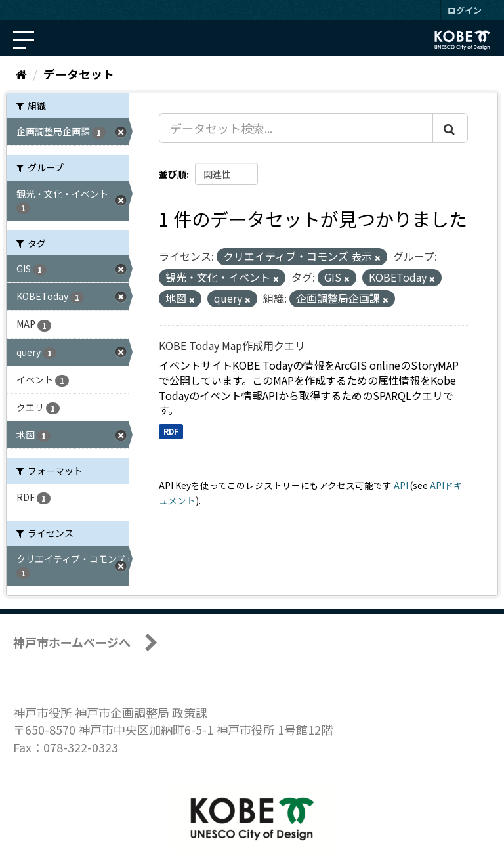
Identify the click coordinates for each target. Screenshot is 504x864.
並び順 (173, 174)
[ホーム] (21, 74)
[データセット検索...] (296, 128)
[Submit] (450, 128)
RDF (171, 431)
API (401, 485)
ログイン (465, 10)
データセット (79, 74)
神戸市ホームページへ (72, 642)
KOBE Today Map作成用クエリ (232, 345)
